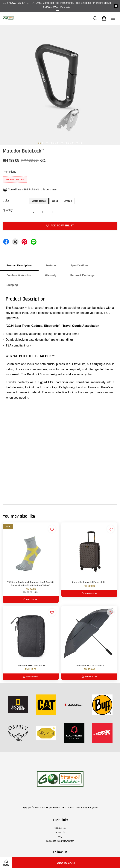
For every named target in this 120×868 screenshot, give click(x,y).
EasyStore (93, 808)
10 (73, 143)
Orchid (68, 201)
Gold (55, 201)
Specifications (79, 265)
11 (77, 143)
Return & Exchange (82, 275)
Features (51, 265)
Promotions (9, 172)
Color (6, 201)
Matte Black (39, 201)
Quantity (8, 210)
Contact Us (60, 828)
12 (81, 143)
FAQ (60, 837)
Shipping (12, 285)
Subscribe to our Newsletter (60, 841)
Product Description (19, 265)
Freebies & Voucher (19, 275)
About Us (60, 832)
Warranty (51, 275)
